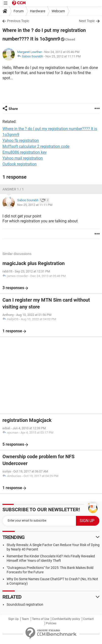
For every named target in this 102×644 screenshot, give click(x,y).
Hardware (38, 11)
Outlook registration (20, 164)
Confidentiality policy (66, 619)
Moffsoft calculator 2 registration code (36, 146)
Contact (88, 619)
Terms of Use (41, 619)
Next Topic (87, 21)
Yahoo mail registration (23, 158)
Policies (51, 623)
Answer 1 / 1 (13, 189)
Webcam (58, 11)
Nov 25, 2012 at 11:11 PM (63, 56)
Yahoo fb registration (21, 141)
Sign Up (14, 619)
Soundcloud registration (25, 604)
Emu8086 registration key (25, 152)
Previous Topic (18, 21)
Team (25, 619)
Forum (19, 11)
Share (13, 109)
